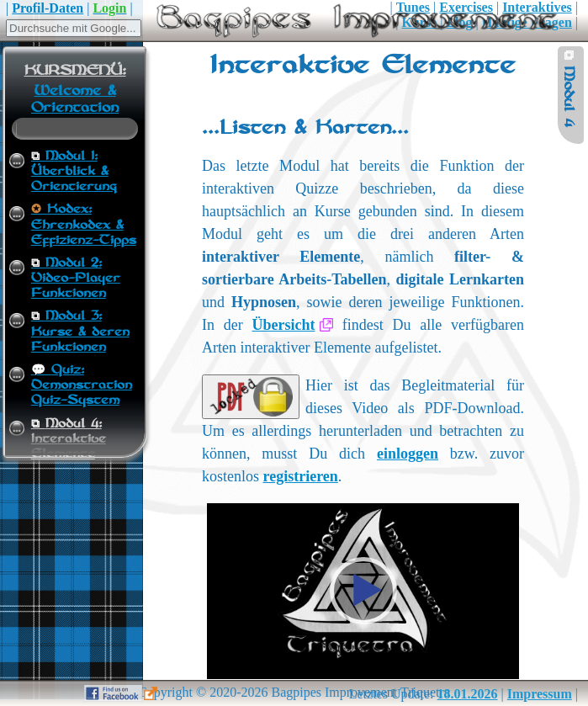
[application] (363, 591)
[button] (363, 591)
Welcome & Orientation (75, 99)
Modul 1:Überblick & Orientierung (74, 172)
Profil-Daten (48, 8)
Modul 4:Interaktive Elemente (69, 439)
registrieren (301, 476)
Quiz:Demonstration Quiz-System (82, 385)
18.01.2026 (468, 694)
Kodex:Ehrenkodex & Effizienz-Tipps (84, 225)
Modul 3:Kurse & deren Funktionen (80, 332)
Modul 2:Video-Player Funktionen (76, 279)
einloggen (408, 454)
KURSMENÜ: (75, 71)
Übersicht (283, 325)
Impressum (540, 694)
